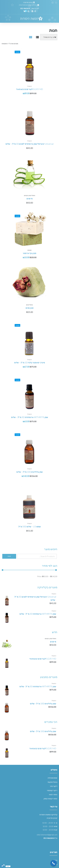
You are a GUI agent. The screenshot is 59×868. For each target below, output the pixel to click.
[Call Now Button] (54, 863)
